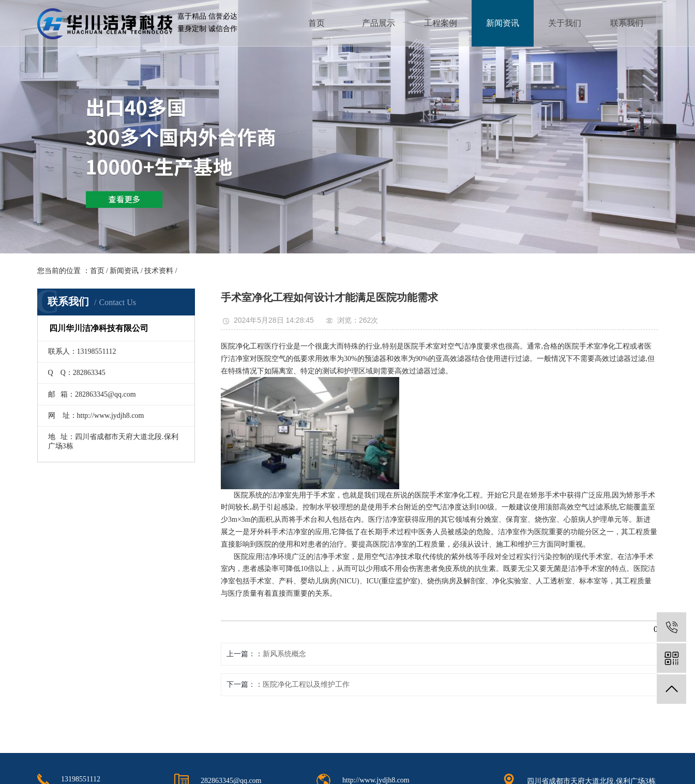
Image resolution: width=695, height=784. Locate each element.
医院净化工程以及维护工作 (306, 684)
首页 (316, 23)
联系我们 (627, 23)
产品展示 (379, 23)
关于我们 (565, 23)
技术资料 (159, 271)
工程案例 (441, 23)
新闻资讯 (503, 23)
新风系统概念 (284, 654)
